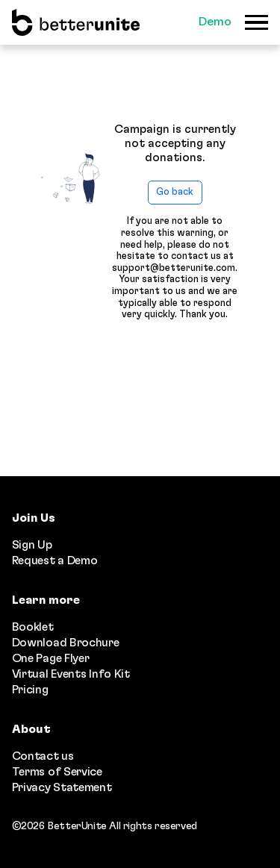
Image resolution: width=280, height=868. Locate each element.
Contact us (43, 756)
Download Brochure (66, 643)
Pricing (30, 690)
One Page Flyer (51, 658)
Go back (175, 192)
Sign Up (32, 545)
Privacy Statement (62, 787)
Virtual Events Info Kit (71, 674)
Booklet (33, 627)
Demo (215, 22)
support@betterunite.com (174, 268)
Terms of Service (57, 772)
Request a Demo (55, 561)
